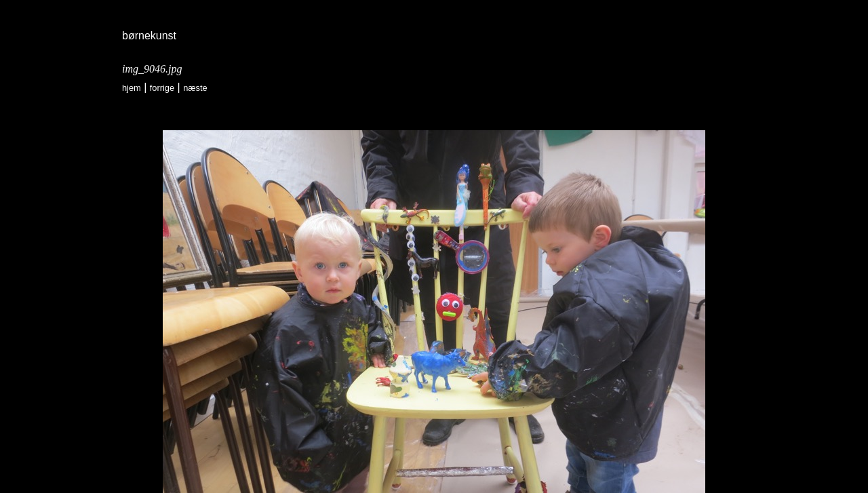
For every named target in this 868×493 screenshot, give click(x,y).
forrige (162, 88)
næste (195, 88)
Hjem (132, 88)
